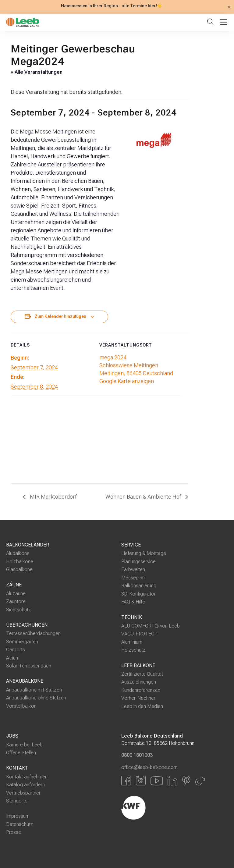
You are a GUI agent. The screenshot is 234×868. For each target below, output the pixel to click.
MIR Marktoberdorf (53, 497)
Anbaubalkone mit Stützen (34, 690)
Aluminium (132, 642)
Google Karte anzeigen (127, 381)
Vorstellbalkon (21, 706)
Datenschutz (20, 824)
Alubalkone (18, 553)
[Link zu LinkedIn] (172, 781)
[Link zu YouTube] (157, 781)
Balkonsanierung (139, 586)
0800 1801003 (137, 755)
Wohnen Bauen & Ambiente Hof (144, 497)
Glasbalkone (19, 569)
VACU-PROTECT (140, 634)
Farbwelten (133, 569)
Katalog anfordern (25, 785)
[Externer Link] (165, 808)
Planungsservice (138, 562)
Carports (16, 650)
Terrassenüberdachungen (33, 633)
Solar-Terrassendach (29, 666)
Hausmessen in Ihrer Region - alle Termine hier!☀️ (112, 6)
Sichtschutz (19, 610)
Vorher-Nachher (138, 698)
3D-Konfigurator (138, 594)
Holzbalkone (20, 562)
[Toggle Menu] (223, 22)
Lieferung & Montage (144, 553)
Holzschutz (133, 650)
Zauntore (16, 601)
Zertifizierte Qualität (142, 674)
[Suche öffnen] (212, 22)
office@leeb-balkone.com (149, 767)
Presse (14, 832)
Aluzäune (16, 594)
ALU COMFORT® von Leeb (151, 626)
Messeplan (133, 578)
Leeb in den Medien (142, 706)
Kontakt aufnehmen (27, 776)
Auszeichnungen (139, 682)
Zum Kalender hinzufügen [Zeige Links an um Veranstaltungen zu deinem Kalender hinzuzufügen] (60, 317)
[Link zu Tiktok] (200, 781)
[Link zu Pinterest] (186, 781)
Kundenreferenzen (141, 690)
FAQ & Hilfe (133, 602)
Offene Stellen (21, 753)
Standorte (17, 801)
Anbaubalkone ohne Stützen (36, 698)
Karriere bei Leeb (24, 745)
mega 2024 (113, 357)
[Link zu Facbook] (126, 781)
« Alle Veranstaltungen (37, 72)
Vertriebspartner (23, 793)
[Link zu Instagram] (141, 781)
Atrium (13, 658)
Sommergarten (22, 641)
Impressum (18, 816)
